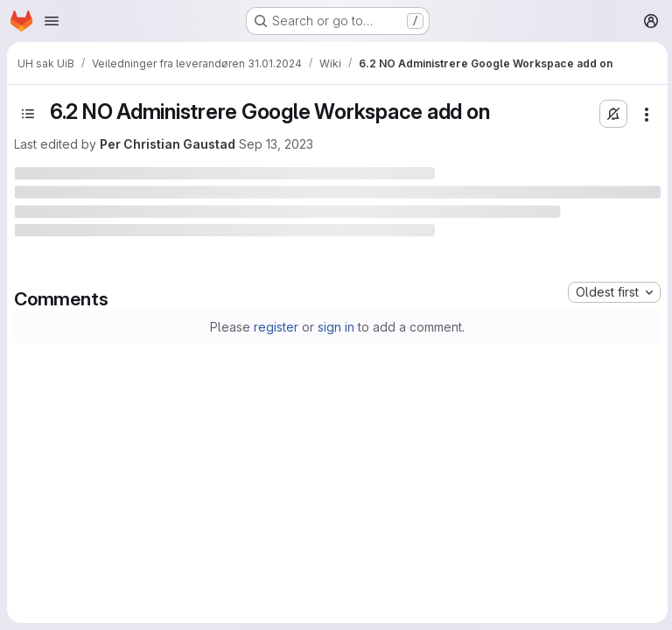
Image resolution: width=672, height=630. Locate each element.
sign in (335, 327)
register (275, 327)
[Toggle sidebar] (28, 114)
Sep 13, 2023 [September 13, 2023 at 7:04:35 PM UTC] (276, 144)
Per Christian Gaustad (168, 144)
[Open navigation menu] (52, 21)
